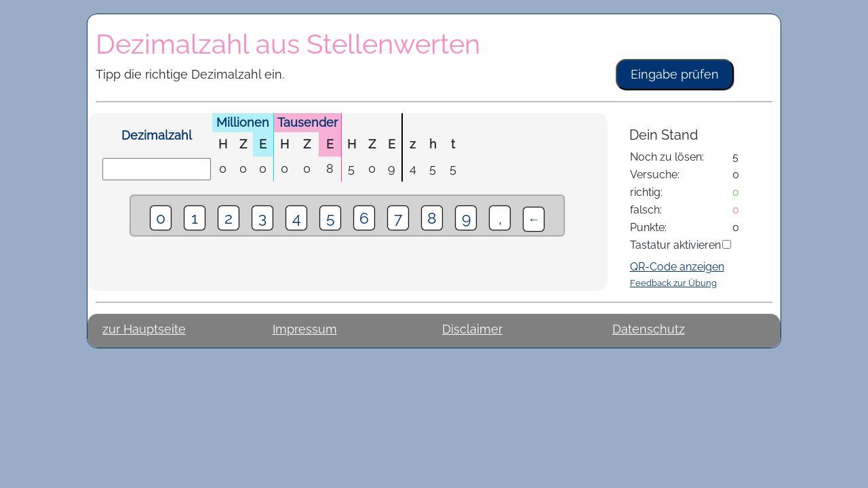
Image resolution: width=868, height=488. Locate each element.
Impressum (305, 329)
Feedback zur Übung (673, 283)
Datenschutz (649, 329)
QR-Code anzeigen (677, 267)
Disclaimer (472, 329)
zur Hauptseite (144, 329)
